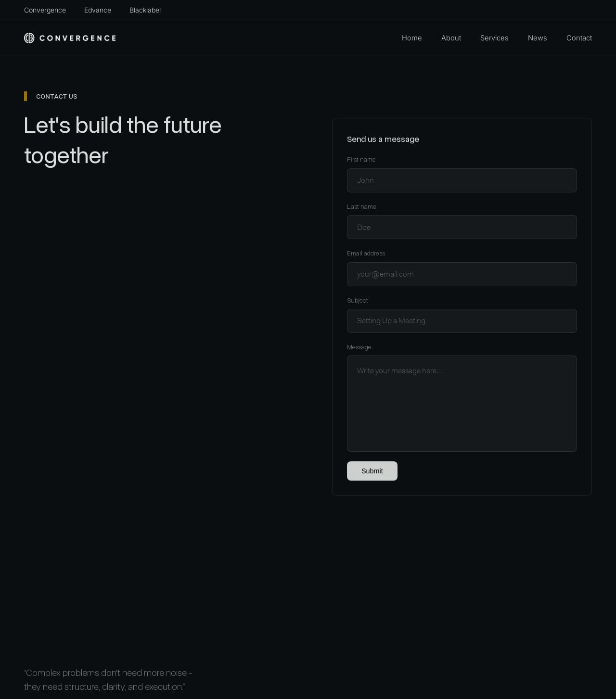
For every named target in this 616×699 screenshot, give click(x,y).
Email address (366, 253)
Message (359, 347)
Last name (362, 207)
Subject (358, 300)
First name (361, 159)
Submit (372, 471)
